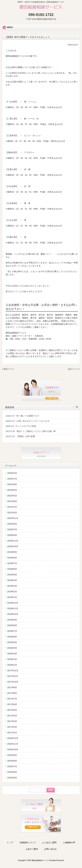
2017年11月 (13, 676)
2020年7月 (12, 530)
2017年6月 (12, 704)
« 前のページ (8, 369)
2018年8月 (12, 625)
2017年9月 (12, 687)
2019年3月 (12, 586)
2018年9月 (12, 620)
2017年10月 (13, 682)
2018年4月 (12, 648)
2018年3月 (12, 654)
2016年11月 (13, 744)
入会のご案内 (32, 849)
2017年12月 (13, 671)
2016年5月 (12, 778)
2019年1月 (12, 597)
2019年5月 (12, 575)
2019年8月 (12, 558)
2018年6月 (12, 637)
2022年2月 (12, 496)
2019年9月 (12, 552)
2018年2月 (12, 659)
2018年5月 (12, 642)
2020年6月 (12, 535)
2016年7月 (12, 766)
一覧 (76, 407)
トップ (10, 843)
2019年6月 (12, 569)
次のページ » (74, 369)
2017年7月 (12, 699)
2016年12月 (13, 738)
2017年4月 (12, 716)
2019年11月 (13, 541)
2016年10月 (13, 750)
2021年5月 (12, 513)
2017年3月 (12, 721)
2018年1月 (12, 665)
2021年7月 (12, 507)
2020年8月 (12, 524)
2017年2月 (12, 727)
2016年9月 (12, 755)
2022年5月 (12, 490)
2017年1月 (12, 733)
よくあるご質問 (49, 843)
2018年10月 (13, 614)
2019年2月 (12, 592)
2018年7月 (12, 631)
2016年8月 (12, 761)
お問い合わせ (50, 849)
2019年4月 (12, 580)
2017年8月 (12, 693)
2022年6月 (12, 484)
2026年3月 (12, 473)
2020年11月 (13, 518)
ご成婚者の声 (69, 843)
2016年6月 (12, 772)
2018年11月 (13, 609)
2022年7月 (12, 479)
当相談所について (28, 843)
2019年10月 (13, 546)
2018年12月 (13, 603)
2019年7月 (12, 563)
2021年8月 (12, 501)
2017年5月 (12, 710)
